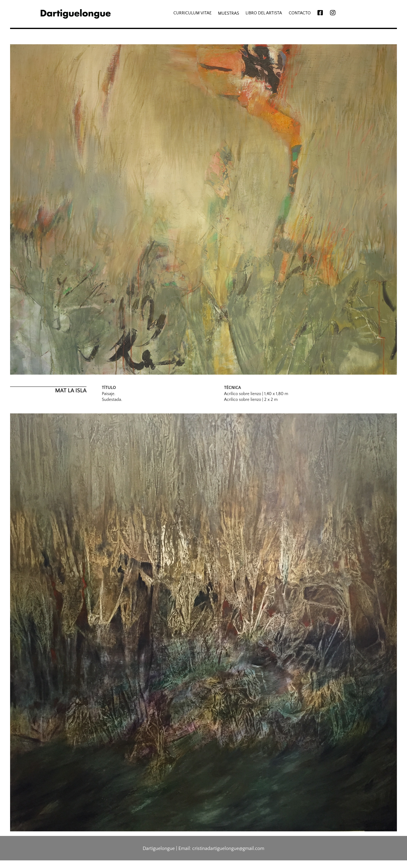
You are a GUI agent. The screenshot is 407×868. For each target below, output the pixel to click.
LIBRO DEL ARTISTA (264, 13)
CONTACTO (300, 13)
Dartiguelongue (159, 848)
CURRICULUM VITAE (192, 13)
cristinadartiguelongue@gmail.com (228, 848)
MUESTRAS (228, 13)
